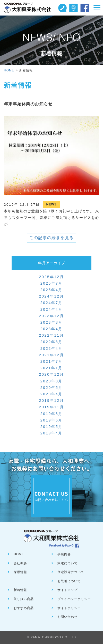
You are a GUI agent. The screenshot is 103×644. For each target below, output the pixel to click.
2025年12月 (51, 277)
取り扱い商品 (24, 599)
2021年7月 (52, 361)
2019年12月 (51, 401)
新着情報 (20, 590)
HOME (9, 70)
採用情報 (20, 572)
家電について (67, 563)
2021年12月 (51, 355)
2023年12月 (51, 316)
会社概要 (20, 563)
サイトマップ (67, 590)
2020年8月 (52, 381)
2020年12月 (51, 374)
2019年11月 (51, 407)
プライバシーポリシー (74, 599)
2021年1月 (52, 368)
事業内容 (64, 554)
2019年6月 (52, 420)
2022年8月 (52, 342)
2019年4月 (52, 433)
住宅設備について (71, 572)
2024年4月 (52, 309)
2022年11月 (51, 335)
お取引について (69, 581)
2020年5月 (52, 388)
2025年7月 (52, 283)
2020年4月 (52, 394)
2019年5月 (52, 427)
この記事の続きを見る (51, 238)
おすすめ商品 (24, 608)
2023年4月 (52, 329)
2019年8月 (52, 414)
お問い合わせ (67, 617)
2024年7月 (52, 303)
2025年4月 (52, 290)
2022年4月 (52, 349)
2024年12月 (51, 296)
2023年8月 (52, 322)
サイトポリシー (69, 608)
